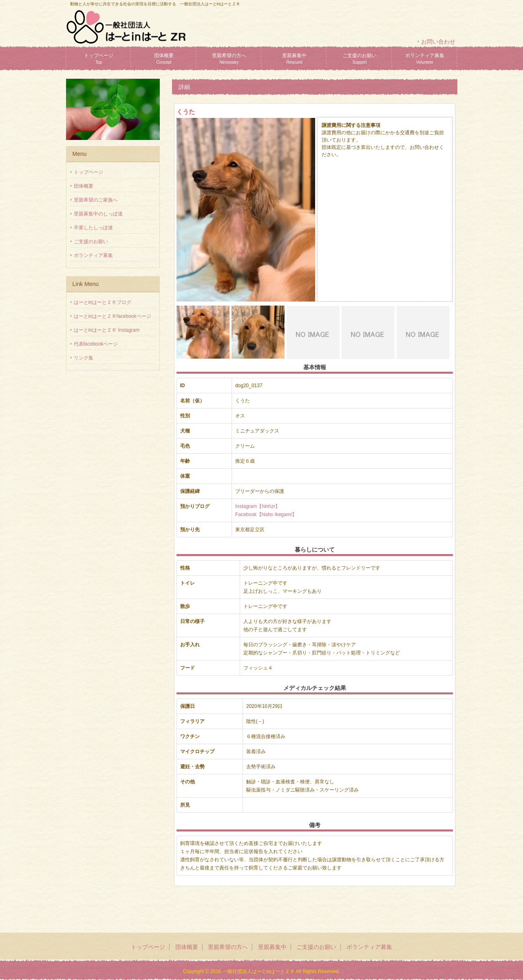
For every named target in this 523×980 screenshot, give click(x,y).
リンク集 (84, 358)
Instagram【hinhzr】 (258, 506)
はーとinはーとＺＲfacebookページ (113, 316)
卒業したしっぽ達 (93, 228)
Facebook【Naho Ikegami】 (266, 514)
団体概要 (164, 59)
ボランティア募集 (425, 59)
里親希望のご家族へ (96, 200)
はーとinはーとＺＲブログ (103, 302)
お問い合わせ (438, 42)
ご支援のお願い (360, 59)
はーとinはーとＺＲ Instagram (107, 330)
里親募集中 (294, 59)
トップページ (99, 59)
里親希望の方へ (229, 59)
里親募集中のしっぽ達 (98, 214)
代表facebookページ (96, 344)
